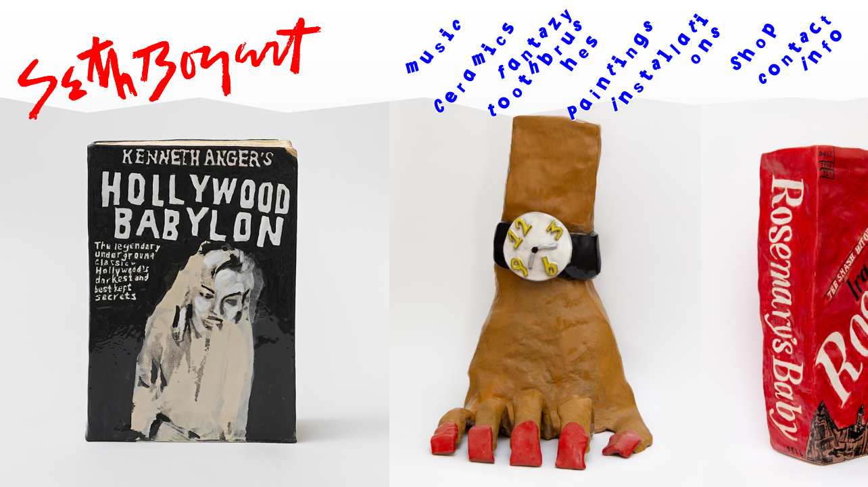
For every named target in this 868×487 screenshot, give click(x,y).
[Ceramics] (468, 79)
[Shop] (730, 79)
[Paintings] (609, 79)
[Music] (412, 75)
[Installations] (664, 75)
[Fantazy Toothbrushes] (533, 75)
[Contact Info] (786, 75)
